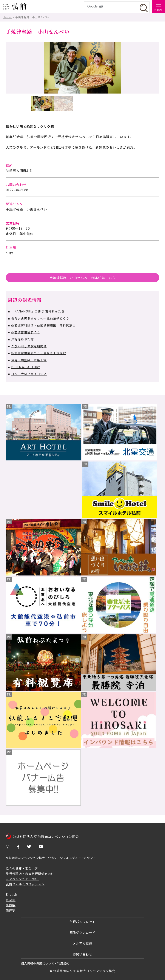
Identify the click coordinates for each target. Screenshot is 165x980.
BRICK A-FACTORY (26, 367)
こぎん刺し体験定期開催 (29, 346)
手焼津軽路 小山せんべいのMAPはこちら (82, 278)
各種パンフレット (82, 922)
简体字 (11, 905)
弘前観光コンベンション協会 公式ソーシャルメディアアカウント (51, 858)
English (12, 894)
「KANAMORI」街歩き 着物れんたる (38, 311)
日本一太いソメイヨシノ (29, 374)
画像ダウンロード (82, 932)
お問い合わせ (82, 954)
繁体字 (11, 910)
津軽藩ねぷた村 (22, 339)
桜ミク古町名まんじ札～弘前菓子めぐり (40, 318)
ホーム (7, 17)
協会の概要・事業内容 (22, 868)
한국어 (11, 900)
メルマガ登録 (82, 943)
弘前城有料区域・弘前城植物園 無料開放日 (45, 325)
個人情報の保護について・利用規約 (45, 963)
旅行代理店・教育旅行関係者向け (30, 874)
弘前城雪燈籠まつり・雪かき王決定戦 (39, 353)
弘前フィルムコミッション (25, 884)
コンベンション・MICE (23, 879)
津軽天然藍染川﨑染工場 (29, 360)
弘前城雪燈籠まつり (26, 332)
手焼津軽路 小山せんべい (26, 209)
